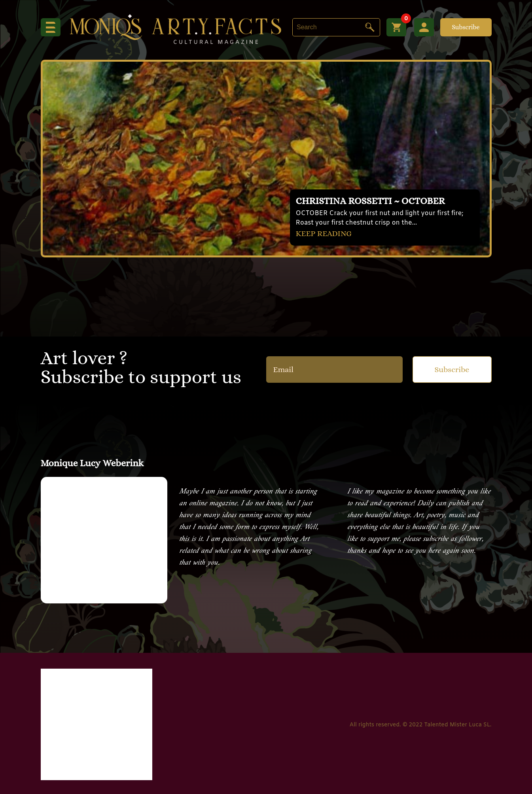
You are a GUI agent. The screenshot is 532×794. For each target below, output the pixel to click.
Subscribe (466, 27)
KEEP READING (324, 233)
